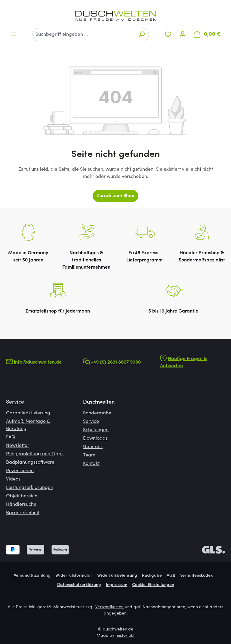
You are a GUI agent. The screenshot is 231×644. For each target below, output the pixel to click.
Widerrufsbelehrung (117, 576)
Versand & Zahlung (32, 576)
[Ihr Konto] (183, 34)
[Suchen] (142, 35)
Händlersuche (21, 505)
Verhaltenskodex (196, 576)
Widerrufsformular (74, 576)
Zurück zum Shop (115, 196)
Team (89, 455)
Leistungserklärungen (30, 488)
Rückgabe (152, 576)
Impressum (117, 585)
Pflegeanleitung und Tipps (35, 454)
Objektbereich (22, 496)
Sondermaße (97, 413)
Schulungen (96, 430)
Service (15, 402)
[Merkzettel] (168, 34)
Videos (13, 479)
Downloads (95, 438)
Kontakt (91, 464)
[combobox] (84, 35)
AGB (171, 576)
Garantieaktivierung (28, 413)
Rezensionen (20, 471)
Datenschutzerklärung (79, 585)
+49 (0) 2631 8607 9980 (116, 362)
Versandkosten (109, 607)
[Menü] (13, 34)
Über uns (93, 447)
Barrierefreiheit (23, 513)
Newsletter (18, 446)
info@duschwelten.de (38, 362)
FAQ (11, 437)
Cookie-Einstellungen (153, 585)
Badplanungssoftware (30, 462)
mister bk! (125, 636)
